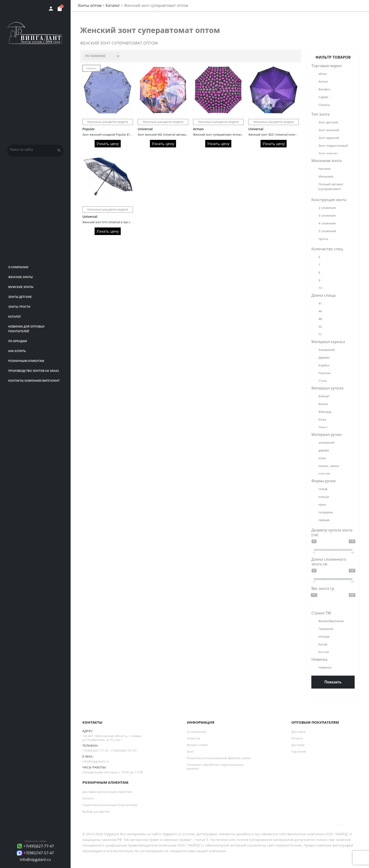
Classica (324, 105)
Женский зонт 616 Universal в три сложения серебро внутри (124, 222)
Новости (193, 738)
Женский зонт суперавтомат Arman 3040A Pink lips (227, 135)
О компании (18, 267)
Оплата (297, 738)
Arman (198, 129)
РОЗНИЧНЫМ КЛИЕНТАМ (26, 361)
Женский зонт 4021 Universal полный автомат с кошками (287, 135)
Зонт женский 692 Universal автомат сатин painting (172, 135)
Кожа (322, 419)
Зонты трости (19, 307)
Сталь (323, 381)
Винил (323, 404)
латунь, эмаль (329, 466)
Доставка (299, 732)
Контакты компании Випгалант (34, 381)
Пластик (324, 373)
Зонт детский (328, 122)
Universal (145, 129)
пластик (324, 474)
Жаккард (325, 412)
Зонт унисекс (328, 153)
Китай (323, 644)
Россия (324, 652)
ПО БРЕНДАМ (18, 341)
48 (320, 319)
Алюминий (327, 350)
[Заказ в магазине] (101, 56)
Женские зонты (20, 277)
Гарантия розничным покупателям (110, 805)
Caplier (323, 97)
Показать (333, 682)
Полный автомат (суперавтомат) (331, 187)
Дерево (324, 357)
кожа (322, 458)
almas (323, 74)
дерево (324, 450)
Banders (324, 89)
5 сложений (327, 231)
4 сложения (327, 223)
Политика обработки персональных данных (215, 767)
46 (320, 311)
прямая (324, 520)
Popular (89, 129)
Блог (190, 751)
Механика (326, 176)
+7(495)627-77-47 (39, 846)
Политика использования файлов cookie (219, 758)
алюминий (326, 442)
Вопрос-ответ (197, 745)
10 (320, 288)
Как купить (17, 351)
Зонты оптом (90, 5)
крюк (322, 504)
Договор (298, 745)
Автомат (325, 169)
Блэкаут (324, 396)
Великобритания (331, 621)
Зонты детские (20, 297)
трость (323, 239)
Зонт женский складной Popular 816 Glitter (112, 135)
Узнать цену (108, 144)
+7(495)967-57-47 (124, 750)
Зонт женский (329, 130)
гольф (323, 489)
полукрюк (326, 512)
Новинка (325, 667)
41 (320, 303)
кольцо (324, 497)
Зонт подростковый (333, 146)
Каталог (15, 317)
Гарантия (299, 751)
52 (320, 334)
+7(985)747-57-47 (39, 853)
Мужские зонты (21, 287)
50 (320, 327)
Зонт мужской (329, 138)
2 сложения (327, 208)
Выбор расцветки (96, 811)
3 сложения (327, 215)
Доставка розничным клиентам (107, 792)
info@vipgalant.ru (35, 860)
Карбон (324, 365)
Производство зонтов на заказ (34, 371)
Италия (324, 637)
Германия (326, 629)
